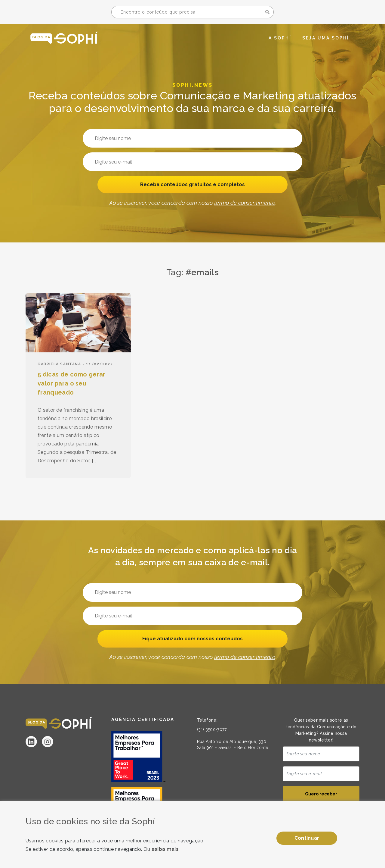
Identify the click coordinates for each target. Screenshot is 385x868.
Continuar (307, 838)
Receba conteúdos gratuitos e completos (193, 185)
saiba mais (165, 849)
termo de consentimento (245, 204)
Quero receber (321, 795)
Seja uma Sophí (326, 38)
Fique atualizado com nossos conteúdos (192, 639)
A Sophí (280, 38)
